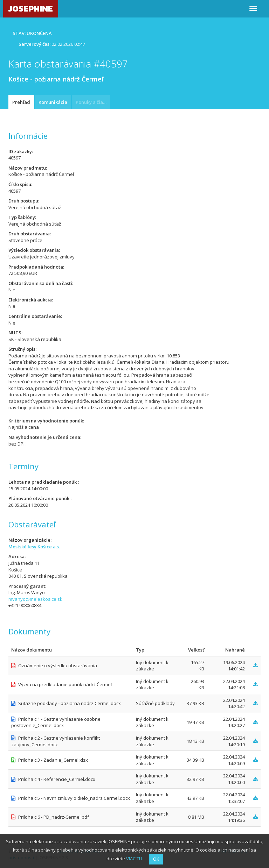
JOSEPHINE (31, 9)
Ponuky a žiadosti (93, 102)
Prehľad (21, 102)
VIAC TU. (135, 859)
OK (156, 859)
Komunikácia (53, 102)
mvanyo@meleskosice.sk (35, 599)
